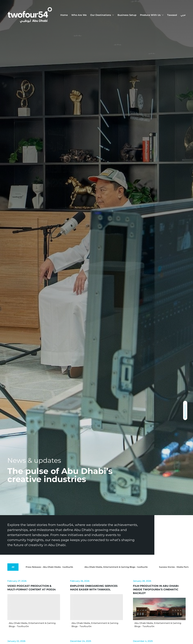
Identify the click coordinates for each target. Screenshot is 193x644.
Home (64, 15)
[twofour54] (30, 15)
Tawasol (172, 15)
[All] (13, 567)
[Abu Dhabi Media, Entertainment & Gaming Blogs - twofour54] (116, 567)
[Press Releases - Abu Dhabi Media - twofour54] (49, 567)
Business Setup (127, 15)
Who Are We (79, 15)
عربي (183, 15)
